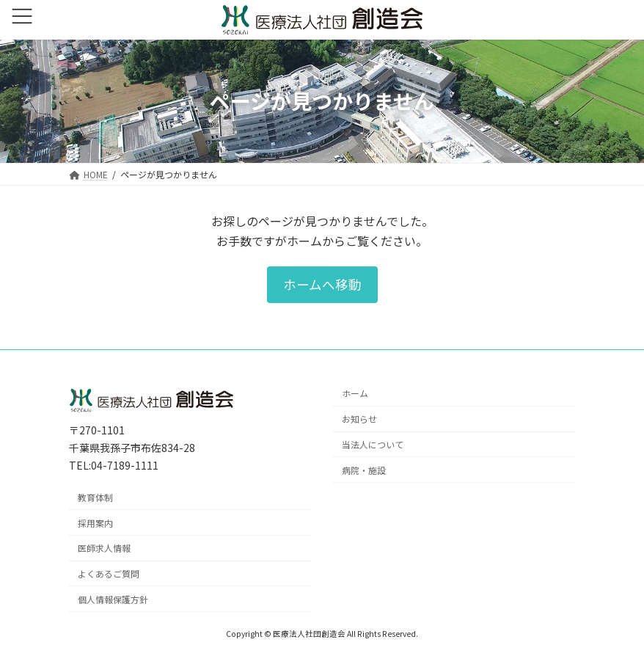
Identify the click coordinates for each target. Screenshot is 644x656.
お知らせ (359, 419)
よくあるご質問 (109, 573)
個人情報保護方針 (113, 598)
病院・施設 (364, 469)
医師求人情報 (104, 548)
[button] (322, 284)
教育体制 (95, 496)
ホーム (355, 393)
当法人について (373, 444)
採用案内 (95, 522)
